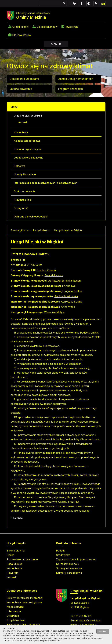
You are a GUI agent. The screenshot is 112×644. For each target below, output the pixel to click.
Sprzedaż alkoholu (68, 564)
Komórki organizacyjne (28, 149)
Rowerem (13, 573)
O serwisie (13, 616)
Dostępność (21, 208)
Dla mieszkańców (47, 27)
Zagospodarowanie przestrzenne (76, 559)
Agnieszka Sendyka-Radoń (64, 281)
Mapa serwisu (15, 607)
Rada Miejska (15, 564)
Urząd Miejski (20, 27)
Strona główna (20, 230)
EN (103, 4)
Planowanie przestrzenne (22, 559)
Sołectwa (19, 166)
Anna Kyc (70, 286)
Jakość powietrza (21, 89)
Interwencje (14, 611)
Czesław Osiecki (46, 270)
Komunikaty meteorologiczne (24, 602)
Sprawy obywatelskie (69, 568)
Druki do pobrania (25, 191)
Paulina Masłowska (66, 296)
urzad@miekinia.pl (90, 620)
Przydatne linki (23, 200)
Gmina (11, 555)
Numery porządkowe (69, 573)
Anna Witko (68, 307)
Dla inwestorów (22, 35)
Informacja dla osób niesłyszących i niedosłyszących (45, 183)
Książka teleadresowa (27, 141)
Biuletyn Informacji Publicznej (25, 598)
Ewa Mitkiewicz (54, 275)
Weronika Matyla (54, 312)
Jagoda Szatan (73, 291)
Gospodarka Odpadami (24, 79)
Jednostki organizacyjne (29, 158)
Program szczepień (71, 89)
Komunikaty (21, 132)
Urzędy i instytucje (25, 174)
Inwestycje (72, 27)
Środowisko (63, 555)
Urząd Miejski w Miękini (28, 116)
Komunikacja (14, 568)
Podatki (61, 551)
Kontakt (22, 122)
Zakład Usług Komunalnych (76, 79)
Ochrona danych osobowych (31, 217)
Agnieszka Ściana (71, 302)
